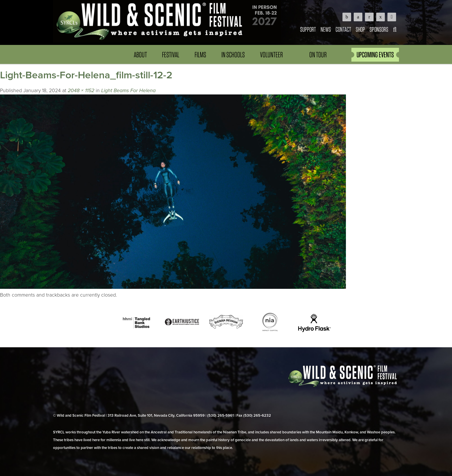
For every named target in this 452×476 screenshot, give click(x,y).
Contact (343, 29)
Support (308, 29)
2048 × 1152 (81, 91)
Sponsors (379, 29)
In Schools (233, 55)
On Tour (318, 55)
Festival (171, 55)
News (326, 29)
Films (200, 55)
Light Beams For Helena (128, 91)
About (140, 55)
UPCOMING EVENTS (375, 55)
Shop (360, 29)
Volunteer (271, 55)
